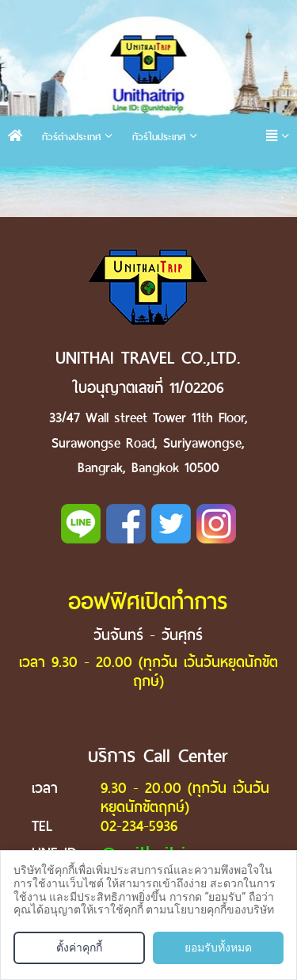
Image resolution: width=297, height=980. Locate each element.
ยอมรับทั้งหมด (218, 948)
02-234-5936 (139, 826)
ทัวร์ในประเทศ (159, 137)
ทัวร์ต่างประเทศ (71, 137)
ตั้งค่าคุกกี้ (79, 948)
